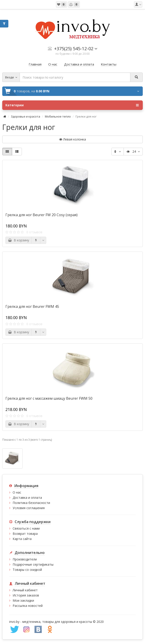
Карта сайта (22, 539)
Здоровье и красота (25, 116)
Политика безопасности (31, 503)
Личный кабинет (25, 590)
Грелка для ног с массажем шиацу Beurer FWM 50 (49, 398)
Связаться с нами (26, 528)
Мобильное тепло (58, 116)
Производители (25, 559)
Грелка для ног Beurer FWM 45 (32, 306)
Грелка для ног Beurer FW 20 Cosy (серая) (41, 215)
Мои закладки (23, 600)
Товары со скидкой (27, 570)
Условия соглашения (29, 508)
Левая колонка (72, 139)
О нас (17, 492)
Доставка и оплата (27, 498)
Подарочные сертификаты (33, 564)
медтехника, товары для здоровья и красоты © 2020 (63, 622)
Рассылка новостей (28, 606)
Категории (72, 105)
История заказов (26, 595)
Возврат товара (25, 534)
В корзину (18, 240)
